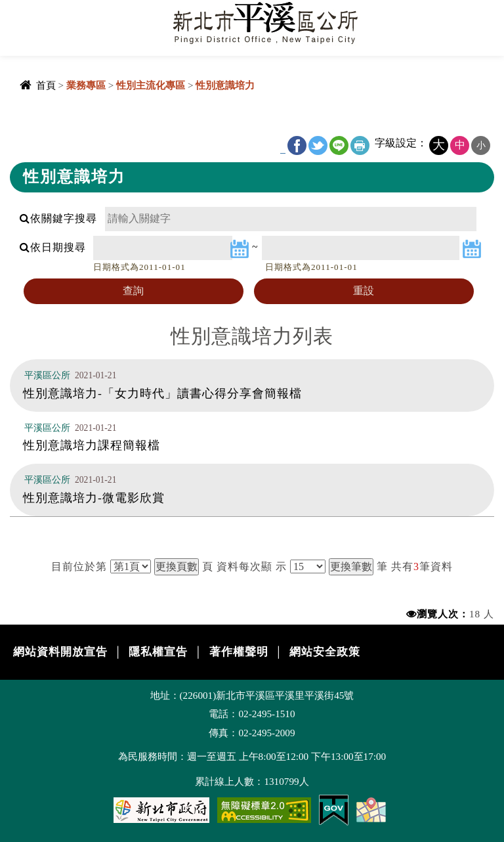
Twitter (318, 145)
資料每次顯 (244, 566)
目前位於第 (79, 566)
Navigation (20, 20)
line (339, 145)
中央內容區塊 (43, 120)
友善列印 (360, 145)
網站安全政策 (325, 652)
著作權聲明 (239, 652)
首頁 (46, 85)
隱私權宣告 (158, 652)
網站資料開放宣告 (60, 652)
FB (297, 145)
